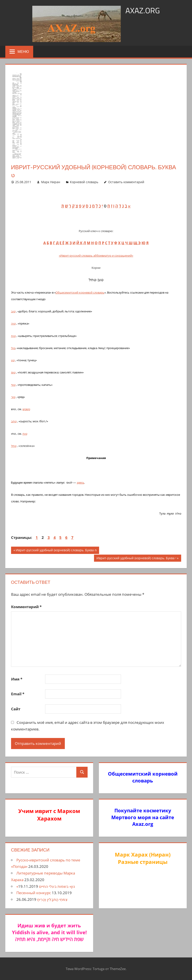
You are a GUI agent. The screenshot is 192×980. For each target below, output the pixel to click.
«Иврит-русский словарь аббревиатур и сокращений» (96, 256)
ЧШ (129, 243)
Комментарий (26, 607)
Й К (79, 243)
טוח (13, 336)
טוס (13, 372)
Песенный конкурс (34, 893)
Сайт (16, 709)
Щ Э (137, 243)
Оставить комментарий (126, 182)
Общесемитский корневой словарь (80, 292)
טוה (13, 323)
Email (18, 694)
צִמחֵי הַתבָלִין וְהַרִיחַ (52, 899)
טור (13, 397)
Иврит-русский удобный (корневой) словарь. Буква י (136, 559)
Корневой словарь (84, 182)
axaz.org (143, 10)
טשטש (26, 409)
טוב (13, 311)
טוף (13, 385)
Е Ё (62, 243)
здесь (81, 483)
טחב (14, 421)
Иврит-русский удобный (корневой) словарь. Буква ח (56, 551)
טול (13, 348)
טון (13, 360)
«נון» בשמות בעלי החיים (46, 886)
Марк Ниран (51, 182)
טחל (14, 446)
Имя (17, 679)
